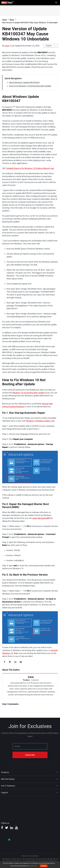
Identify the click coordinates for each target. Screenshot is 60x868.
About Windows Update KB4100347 (24, 82)
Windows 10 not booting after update (28, 393)
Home (4, 20)
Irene (7, 46)
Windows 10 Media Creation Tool (40, 421)
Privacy (24, 856)
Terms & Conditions (33, 856)
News (12, 20)
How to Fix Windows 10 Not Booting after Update (30, 86)
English (49, 46)
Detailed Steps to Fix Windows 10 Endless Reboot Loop (30, 168)
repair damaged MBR (41, 518)
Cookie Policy (33, 866)
